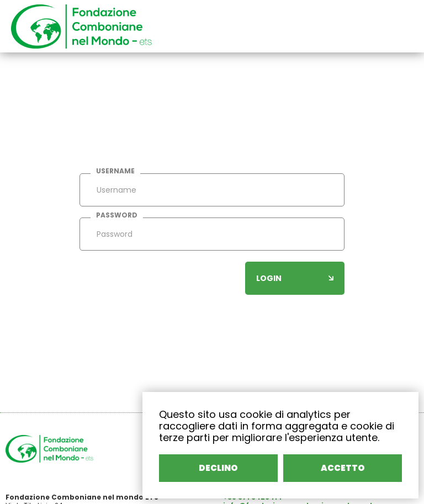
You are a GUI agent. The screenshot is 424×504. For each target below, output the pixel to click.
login (295, 278)
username (115, 171)
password (117, 215)
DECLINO (218, 468)
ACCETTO (343, 468)
